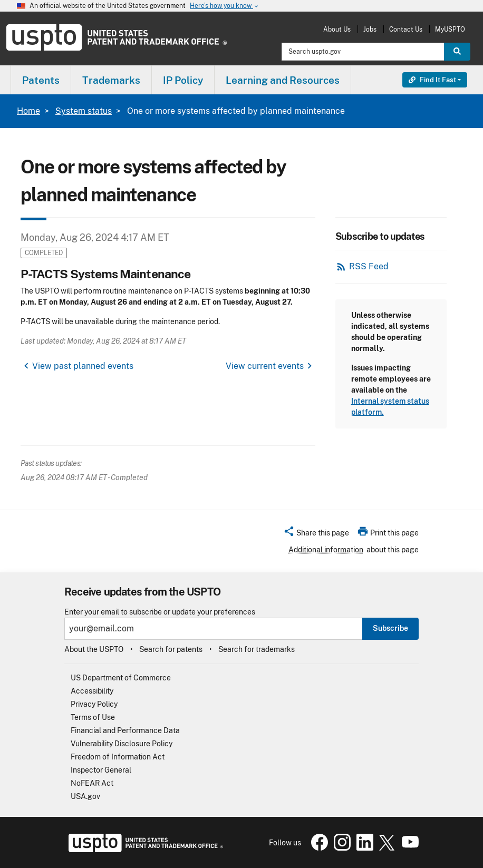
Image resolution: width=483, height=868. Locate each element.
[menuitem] (41, 80)
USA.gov (85, 796)
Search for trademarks (257, 649)
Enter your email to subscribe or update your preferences (160, 612)
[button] (316, 534)
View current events (265, 366)
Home (28, 111)
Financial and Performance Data (125, 730)
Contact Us (406, 29)
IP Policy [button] (183, 80)
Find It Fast (432, 80)
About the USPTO (94, 649)
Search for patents (171, 649)
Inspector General (101, 770)
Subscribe (390, 628)
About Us (337, 29)
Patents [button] (41, 80)
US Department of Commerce (121, 678)
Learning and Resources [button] (283, 80)
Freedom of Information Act (118, 757)
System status (84, 111)
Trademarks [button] (111, 80)
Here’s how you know (225, 6)
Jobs (370, 29)
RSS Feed (369, 266)
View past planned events (83, 366)
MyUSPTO (450, 29)
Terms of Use (93, 717)
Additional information (326, 550)
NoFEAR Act (92, 783)
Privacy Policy (94, 704)
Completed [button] (44, 253)
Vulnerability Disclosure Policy (122, 744)
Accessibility (92, 691)
